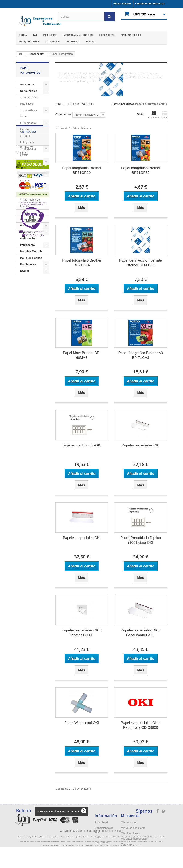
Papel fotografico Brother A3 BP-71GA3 (141, 355)
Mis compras (129, 822)
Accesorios (73, 42)
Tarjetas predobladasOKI (82, 445)
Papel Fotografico (27, 139)
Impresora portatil (28, 152)
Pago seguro (103, 843)
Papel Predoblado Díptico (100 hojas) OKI (141, 540)
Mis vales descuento (133, 828)
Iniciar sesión (122, 3)
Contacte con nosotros (150, 3)
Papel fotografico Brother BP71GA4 (82, 263)
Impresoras (50, 35)
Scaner (90, 42)
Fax (35, 35)
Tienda (23, 35)
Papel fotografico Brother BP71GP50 (141, 170)
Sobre (98, 837)
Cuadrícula (154, 115)
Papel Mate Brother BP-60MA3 (82, 355)
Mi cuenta (130, 816)
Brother (27, 303)
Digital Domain (114, 852)
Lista (165, 115)
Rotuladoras (107, 35)
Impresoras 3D (32, 219)
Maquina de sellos (30, 190)
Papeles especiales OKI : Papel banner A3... (141, 633)
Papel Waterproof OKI (82, 723)
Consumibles (53, 42)
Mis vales (127, 844)
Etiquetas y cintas (29, 113)
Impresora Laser (28, 126)
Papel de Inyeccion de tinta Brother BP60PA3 (141, 263)
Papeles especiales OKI (141, 445)
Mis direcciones (130, 833)
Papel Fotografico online (151, 104)
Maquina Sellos (29, 42)
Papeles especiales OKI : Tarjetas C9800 (82, 633)
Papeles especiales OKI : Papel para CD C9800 (141, 725)
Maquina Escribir (131, 35)
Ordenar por (63, 114)
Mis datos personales (134, 839)
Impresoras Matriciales (29, 101)
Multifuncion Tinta (30, 165)
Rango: (21, 322)
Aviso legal (101, 822)
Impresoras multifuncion (78, 35)
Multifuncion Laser (29, 177)
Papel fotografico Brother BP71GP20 (82, 170)
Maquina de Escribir (30, 203)
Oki (24, 308)
